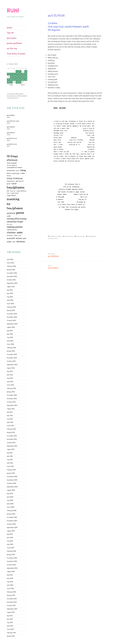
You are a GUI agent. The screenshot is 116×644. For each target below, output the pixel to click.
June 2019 (10, 538)
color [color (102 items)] (23, 173)
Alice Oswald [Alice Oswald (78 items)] (12, 163)
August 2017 (11, 612)
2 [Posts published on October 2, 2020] (20, 71)
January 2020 (11, 514)
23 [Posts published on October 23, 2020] (20, 79)
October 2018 (11, 565)
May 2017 (10, 623)
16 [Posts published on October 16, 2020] (20, 77)
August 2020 (11, 490)
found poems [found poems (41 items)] (11, 181)
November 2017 (12, 602)
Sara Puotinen (69, 236)
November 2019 (12, 521)
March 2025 (10, 304)
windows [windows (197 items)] (21, 242)
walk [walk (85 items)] (24, 238)
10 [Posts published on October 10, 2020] (23, 74)
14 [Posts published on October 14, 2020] (14, 77)
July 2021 (10, 453)
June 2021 (10, 456)
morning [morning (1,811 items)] (13, 199)
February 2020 (12, 511)
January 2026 (11, 270)
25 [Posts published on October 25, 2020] (26, 79)
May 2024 (10, 338)
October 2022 (11, 402)
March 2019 (10, 548)
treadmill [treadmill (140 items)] (11, 238)
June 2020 (10, 497)
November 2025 (12, 277)
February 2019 (11, 551)
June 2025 (10, 294)
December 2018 (12, 558)
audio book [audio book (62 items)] (11, 171)
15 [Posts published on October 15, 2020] (17, 77)
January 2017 (11, 636)
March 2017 (10, 629)
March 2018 (10, 589)
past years (12, 38)
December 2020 (12, 477)
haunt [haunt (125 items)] (14, 184)
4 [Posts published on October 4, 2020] (26, 71)
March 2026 (10, 263)
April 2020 (10, 504)
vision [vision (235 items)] (19, 238)
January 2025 (11, 311)
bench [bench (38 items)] (18, 171)
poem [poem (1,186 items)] (20, 213)
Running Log (80, 236)
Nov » (23, 85)
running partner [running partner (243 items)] (15, 227)
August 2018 (11, 572)
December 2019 (12, 517)
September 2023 (12, 365)
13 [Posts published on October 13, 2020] (11, 77)
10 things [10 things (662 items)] (12, 156)
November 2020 (12, 480)
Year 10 (10, 33)
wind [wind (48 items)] (14, 242)
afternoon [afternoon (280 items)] (12, 160)
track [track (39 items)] (20, 236)
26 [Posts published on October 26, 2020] (8, 82)
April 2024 (10, 341)
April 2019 (10, 544)
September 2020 (12, 487)
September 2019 (12, 528)
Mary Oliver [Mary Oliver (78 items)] (11, 195)
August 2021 (11, 450)
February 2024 (11, 348)
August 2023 (11, 368)
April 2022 (10, 422)
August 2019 (11, 531)
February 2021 (11, 470)
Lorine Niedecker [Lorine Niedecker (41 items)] (21, 191)
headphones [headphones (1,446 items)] (16, 188)
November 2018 (12, 561)
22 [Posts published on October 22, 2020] (17, 79)
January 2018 (11, 595)
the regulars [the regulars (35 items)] (10, 236)
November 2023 (12, 358)
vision (56, 238)
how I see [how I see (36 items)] (13, 191)
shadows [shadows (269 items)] (11, 233)
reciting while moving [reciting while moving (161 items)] (17, 219)
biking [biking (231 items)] (23, 170)
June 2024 (10, 334)
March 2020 (11, 507)
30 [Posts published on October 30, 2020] (20, 82)
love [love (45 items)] (8, 193)
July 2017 (10, 616)
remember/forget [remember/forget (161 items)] (15, 222)
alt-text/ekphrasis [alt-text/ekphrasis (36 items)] (12, 165)
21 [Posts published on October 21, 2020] (14, 79)
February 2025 (11, 307)
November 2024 (12, 317)
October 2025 (11, 280)
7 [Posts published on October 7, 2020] (14, 74)
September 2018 (12, 568)
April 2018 (10, 585)
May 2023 (10, 378)
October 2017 (11, 606)
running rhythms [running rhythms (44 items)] (12, 230)
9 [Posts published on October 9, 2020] (20, 74)
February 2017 (11, 633)
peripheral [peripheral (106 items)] (11, 213)
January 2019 (11, 555)
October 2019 (11, 524)
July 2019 (10, 534)
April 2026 (10, 260)
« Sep (11, 85)
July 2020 (10, 494)
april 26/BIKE (11, 115)
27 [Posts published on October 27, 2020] (11, 82)
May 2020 (10, 500)
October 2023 (11, 361)
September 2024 (12, 324)
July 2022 (10, 412)
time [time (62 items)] (16, 235)
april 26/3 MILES (12, 144)
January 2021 (11, 473)
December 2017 (12, 599)
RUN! (13, 11)
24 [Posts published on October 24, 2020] (23, 79)
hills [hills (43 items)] (8, 191)
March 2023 (10, 385)
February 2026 (11, 266)
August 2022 (11, 409)
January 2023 (11, 392)
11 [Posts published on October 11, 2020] (26, 74)
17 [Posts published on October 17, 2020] (23, 77)
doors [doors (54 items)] (9, 176)
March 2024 (10, 344)
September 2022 (12, 405)
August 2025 (11, 287)
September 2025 (12, 283)
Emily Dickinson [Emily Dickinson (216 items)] (15, 178)
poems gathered (14, 43)
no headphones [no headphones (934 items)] (15, 206)
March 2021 (10, 467)
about (10, 28)
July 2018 (10, 575)
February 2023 (11, 389)
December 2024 (12, 314)
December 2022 (12, 395)
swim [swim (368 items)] (20, 233)
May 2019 (10, 541)
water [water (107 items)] (9, 242)
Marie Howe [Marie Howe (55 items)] (14, 193)
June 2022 (10, 416)
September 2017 (12, 609)
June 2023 (10, 375)
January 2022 (11, 433)
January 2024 (11, 351)
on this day (12, 49)
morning (51, 238)
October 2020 (11, 483)
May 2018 (10, 582)
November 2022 (12, 399)
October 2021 (11, 443)
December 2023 (12, 355)
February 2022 (11, 429)
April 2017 (10, 626)
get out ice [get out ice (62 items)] (20, 181)
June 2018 (10, 578)
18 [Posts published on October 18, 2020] (26, 77)
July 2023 (10, 372)
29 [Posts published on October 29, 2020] (17, 82)
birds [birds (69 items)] (9, 173)
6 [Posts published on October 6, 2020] (11, 74)
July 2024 (10, 331)
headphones (92, 236)
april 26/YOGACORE (13, 121)
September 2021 (12, 446)
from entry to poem (16, 54)
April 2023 (10, 382)
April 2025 (10, 300)
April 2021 (10, 463)
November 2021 (12, 439)
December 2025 (12, 273)
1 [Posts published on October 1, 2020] (17, 71)
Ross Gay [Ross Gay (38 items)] (9, 224)
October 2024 (11, 321)
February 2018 (11, 592)
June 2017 (10, 619)
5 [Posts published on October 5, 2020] (8, 74)
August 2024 (11, 327)
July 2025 (10, 290)
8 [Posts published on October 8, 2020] (17, 74)
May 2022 (10, 419)
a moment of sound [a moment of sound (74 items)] (14, 168)
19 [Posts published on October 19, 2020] (8, 79)
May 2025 (10, 297)
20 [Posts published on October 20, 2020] (11, 79)
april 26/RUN (11, 127)
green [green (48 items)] (9, 184)
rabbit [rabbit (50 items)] (9, 216)
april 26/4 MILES (12, 139)
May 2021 (10, 460)
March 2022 (10, 426)
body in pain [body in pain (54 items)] (16, 173)
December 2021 (12, 436)
